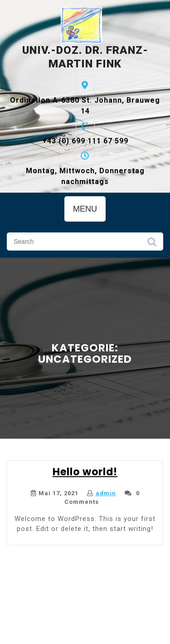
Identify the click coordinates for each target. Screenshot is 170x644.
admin (106, 493)
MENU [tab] (85, 209)
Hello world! (85, 472)
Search (152, 244)
